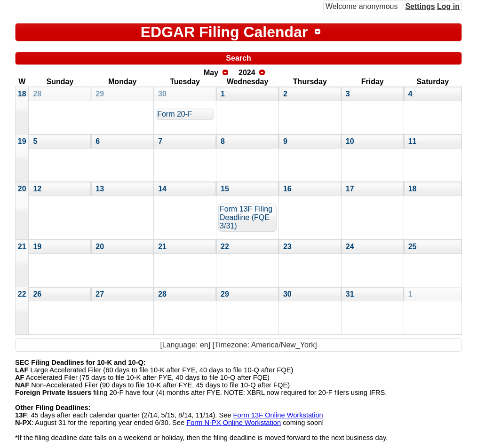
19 (22, 141)
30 (162, 94)
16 (287, 189)
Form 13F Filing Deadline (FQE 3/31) (246, 217)
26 (37, 294)
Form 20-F (175, 114)
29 (100, 94)
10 (350, 141)
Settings (420, 6)
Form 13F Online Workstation (278, 415)
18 (22, 94)
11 (413, 141)
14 (162, 189)
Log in (448, 6)
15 (225, 189)
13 (100, 189)
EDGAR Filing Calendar (224, 32)
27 (100, 294)
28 (37, 94)
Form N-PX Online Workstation (234, 423)
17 (350, 189)
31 (350, 294)
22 (225, 247)
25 (413, 247)
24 (350, 247)
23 (287, 247)
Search (238, 58)
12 (37, 189)
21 (22, 247)
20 (22, 189)
